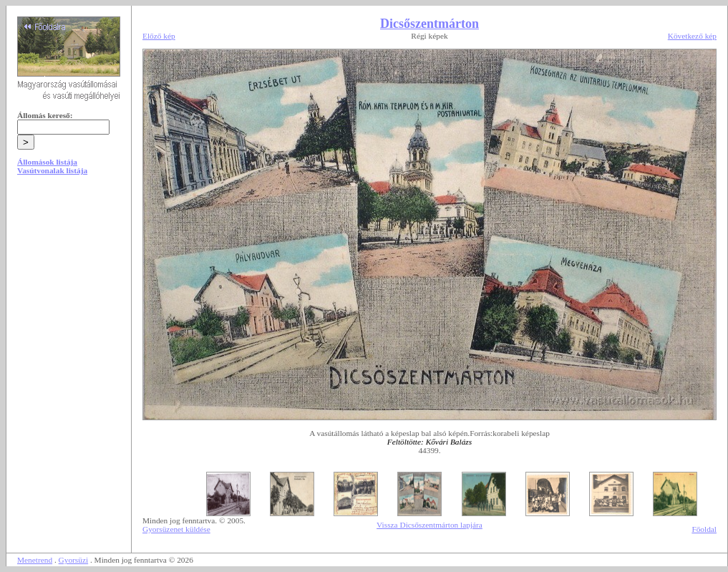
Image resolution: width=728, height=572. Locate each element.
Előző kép (159, 36)
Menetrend (35, 560)
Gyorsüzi (74, 560)
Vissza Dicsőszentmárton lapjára (429, 525)
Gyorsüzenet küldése (176, 529)
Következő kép (692, 36)
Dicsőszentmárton (429, 24)
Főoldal (704, 529)
